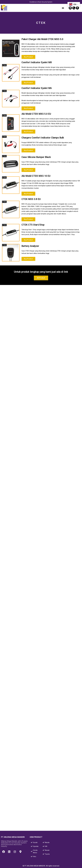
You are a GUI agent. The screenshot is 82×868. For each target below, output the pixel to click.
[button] (63, 8)
